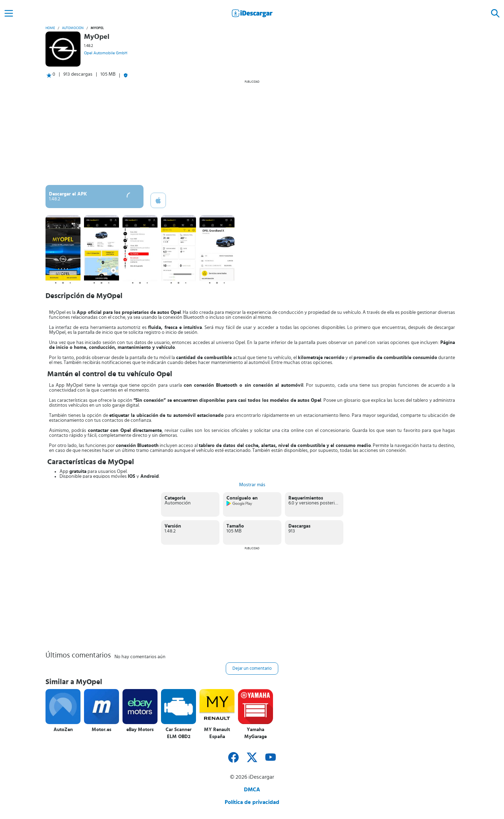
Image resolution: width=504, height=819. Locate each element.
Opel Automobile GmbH (106, 53)
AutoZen (63, 730)
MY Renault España (217, 733)
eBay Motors (140, 730)
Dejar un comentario (252, 669)
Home (50, 28)
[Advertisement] (252, 132)
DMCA (252, 790)
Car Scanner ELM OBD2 (178, 733)
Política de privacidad (252, 802)
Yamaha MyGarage (255, 733)
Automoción (73, 28)
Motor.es (101, 730)
